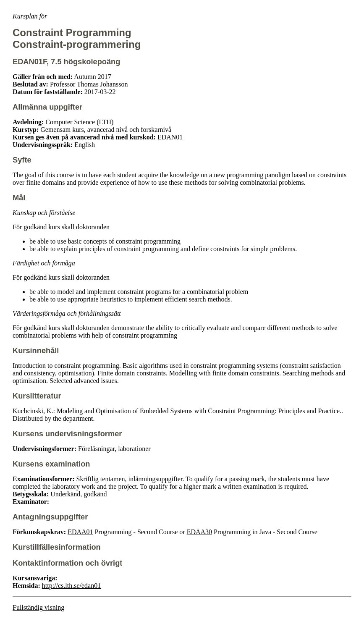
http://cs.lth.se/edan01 (71, 586)
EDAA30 (199, 532)
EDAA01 (80, 532)
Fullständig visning (38, 607)
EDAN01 (170, 137)
